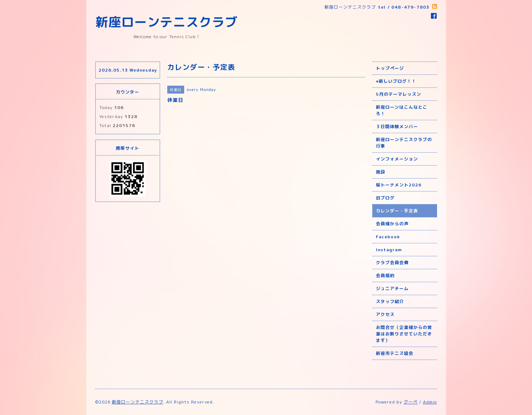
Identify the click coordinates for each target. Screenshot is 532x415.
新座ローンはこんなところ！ (402, 110)
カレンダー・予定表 (397, 211)
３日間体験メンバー (397, 127)
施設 (381, 172)
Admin (430, 402)
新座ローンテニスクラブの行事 (404, 143)
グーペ (411, 402)
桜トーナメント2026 (399, 185)
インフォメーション (397, 159)
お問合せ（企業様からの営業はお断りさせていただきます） (404, 334)
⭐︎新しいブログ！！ (396, 81)
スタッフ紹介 (390, 301)
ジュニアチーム (392, 288)
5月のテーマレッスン (399, 94)
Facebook (388, 237)
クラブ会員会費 (392, 263)
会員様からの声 (392, 224)
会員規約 (385, 276)
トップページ (390, 68)
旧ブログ (385, 198)
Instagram (389, 250)
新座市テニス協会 (395, 353)
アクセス (385, 314)
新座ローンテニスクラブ (167, 22)
